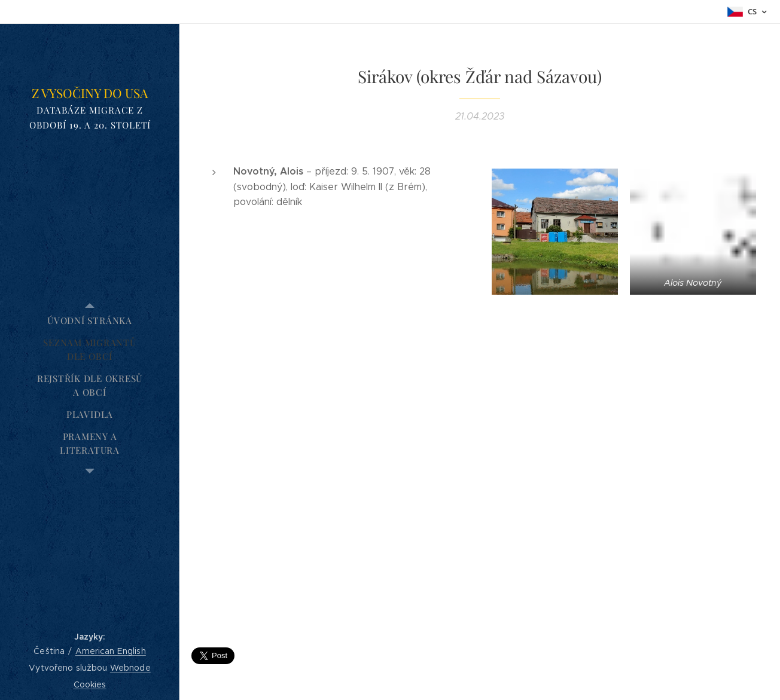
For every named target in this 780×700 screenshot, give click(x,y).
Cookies (90, 684)
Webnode (130, 668)
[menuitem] (90, 321)
